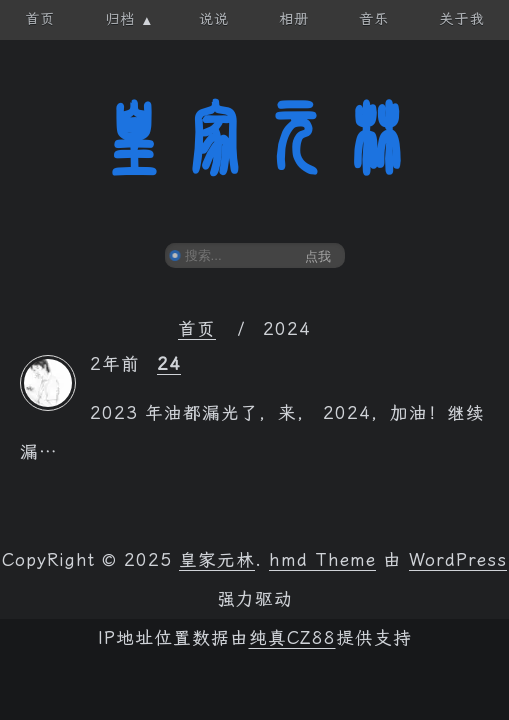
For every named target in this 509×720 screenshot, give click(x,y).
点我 (318, 256)
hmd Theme (322, 560)
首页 (197, 329)
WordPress (458, 560)
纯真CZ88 (292, 638)
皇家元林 (255, 139)
